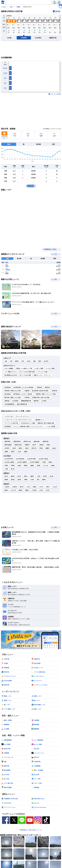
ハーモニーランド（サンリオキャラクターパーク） (19, 420)
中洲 (11, 361)
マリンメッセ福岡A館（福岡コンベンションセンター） (29, 427)
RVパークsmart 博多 (25, 375)
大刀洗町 (34, 490)
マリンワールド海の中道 (11, 423)
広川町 (48, 490)
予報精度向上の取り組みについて (31, 830)
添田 (7, 266)
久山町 (19, 452)
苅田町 (39, 466)
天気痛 (5, 73)
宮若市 (26, 476)
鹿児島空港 (8, 387)
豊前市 (51, 462)
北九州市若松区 (20, 459)
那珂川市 (34, 448)
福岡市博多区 (17, 441)
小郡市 (48, 487)
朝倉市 (6, 490)
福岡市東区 (8, 441)
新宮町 (13, 452)
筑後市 (35, 487)
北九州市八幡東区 (22, 462)
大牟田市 (7, 487)
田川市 (19, 476)
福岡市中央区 (27, 441)
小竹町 (39, 476)
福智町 (44, 480)
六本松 (29, 361)
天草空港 (27, 397)
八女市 (28, 487)
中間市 (6, 466)
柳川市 (22, 487)
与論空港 (27, 391)
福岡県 (18, 7)
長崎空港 (7, 401)
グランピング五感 (42, 372)
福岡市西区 (46, 441)
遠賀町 (32, 466)
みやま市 (13, 490)
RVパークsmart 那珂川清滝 (27, 372)
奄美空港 (39, 387)
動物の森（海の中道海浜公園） (46, 423)
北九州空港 (15, 401)
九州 (11, 7)
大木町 (41, 490)
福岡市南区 (37, 441)
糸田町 (19, 480)
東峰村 (27, 490)
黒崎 (40, 361)
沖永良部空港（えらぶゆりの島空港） (24, 387)
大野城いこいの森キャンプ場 (24, 368)
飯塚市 (13, 476)
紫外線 (5, 68)
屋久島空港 (8, 394)
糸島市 (27, 448)
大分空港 (44, 401)
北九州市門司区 (9, 459)
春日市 (34, 445)
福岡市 (17, 361)
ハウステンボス (9, 416)
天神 (23, 361)
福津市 (20, 448)
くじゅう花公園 (51, 427)
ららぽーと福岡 (39, 368)
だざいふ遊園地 (9, 368)
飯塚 (7, 273)
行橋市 (44, 462)
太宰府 (8, 270)
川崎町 (26, 480)
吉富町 (53, 466)
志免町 (54, 448)
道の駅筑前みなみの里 (11, 375)
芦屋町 (13, 466)
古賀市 (14, 448)
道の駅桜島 (8, 427)
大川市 (41, 487)
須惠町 (6, 452)
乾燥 (5, 78)
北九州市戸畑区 (31, 459)
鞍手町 (45, 476)
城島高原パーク (40, 420)
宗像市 (48, 445)
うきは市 (55, 487)
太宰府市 (7, 448)
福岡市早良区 (18, 445)
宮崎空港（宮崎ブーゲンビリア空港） (46, 394)
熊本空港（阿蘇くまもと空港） (13, 397)
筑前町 (20, 490)
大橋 (6, 361)
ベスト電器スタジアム (11, 372)
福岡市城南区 (8, 445)
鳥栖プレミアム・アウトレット (42, 375)
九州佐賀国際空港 (9, 404)
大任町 (32, 480)
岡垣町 (26, 466)
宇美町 (41, 448)
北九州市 (46, 361)
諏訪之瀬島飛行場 (22, 404)
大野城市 (41, 445)
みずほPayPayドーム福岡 (28, 423)
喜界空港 (54, 391)
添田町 (13, 480)
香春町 (6, 480)
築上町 (13, 469)
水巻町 (19, 466)
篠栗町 (48, 448)
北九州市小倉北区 (43, 459)
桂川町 (52, 476)
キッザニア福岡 (50, 368)
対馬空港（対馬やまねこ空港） (13, 391)
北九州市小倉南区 (9, 462)
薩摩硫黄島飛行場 (26, 401)
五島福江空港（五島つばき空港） (41, 397)
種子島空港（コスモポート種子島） (23, 394)
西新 (34, 361)
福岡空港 (36, 401)
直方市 (6, 476)
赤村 (38, 480)
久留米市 (15, 487)
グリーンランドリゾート (23, 416)
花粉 (5, 83)
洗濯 (5, 88)
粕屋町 (26, 452)
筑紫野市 (27, 445)
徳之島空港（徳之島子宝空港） (41, 391)
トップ (4, 7)
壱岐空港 (47, 387)
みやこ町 (46, 466)
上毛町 (6, 469)
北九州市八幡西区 (35, 462)
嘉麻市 (32, 476)
